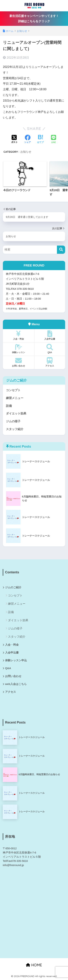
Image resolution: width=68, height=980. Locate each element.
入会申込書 (50, 335)
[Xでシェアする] (15, 139)
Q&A (50, 349)
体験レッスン (18, 349)
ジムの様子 (13, 421)
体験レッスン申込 (16, 660)
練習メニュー (15, 398)
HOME (34, 965)
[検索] (61, 250)
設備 (9, 406)
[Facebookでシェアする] (28, 139)
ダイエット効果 (16, 413)
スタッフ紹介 (15, 429)
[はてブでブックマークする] (40, 139)
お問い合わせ (18, 362)
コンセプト (13, 390)
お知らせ (26, 152)
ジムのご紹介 (13, 587)
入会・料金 (18, 335)
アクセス (50, 362)
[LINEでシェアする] (53, 140)
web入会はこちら (16, 684)
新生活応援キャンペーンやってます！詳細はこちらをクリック (34, 19)
